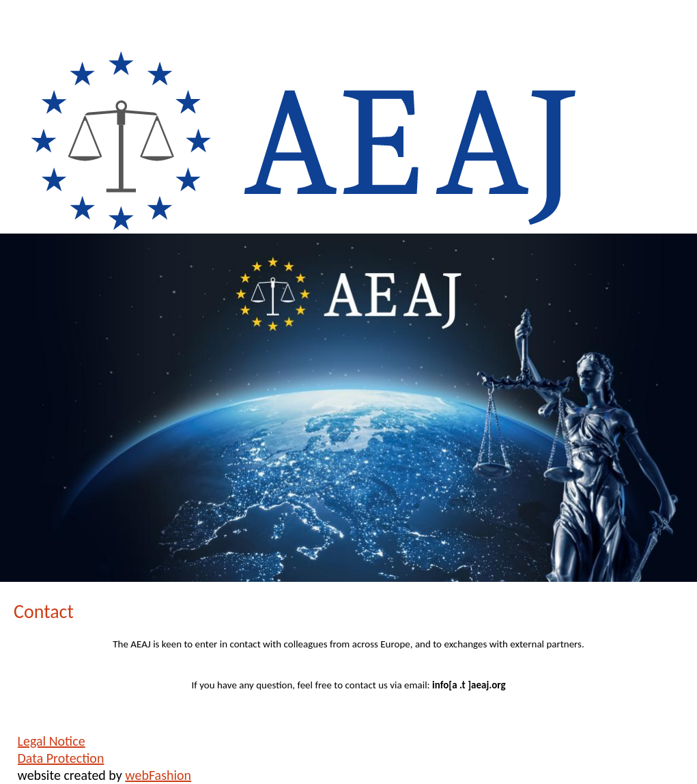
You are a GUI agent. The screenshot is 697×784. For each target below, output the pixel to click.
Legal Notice (52, 741)
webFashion (158, 775)
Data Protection (61, 758)
